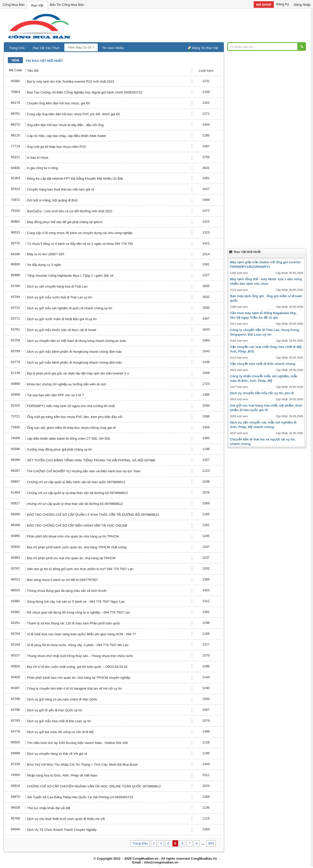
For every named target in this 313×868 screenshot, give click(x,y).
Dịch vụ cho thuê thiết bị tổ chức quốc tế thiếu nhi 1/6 (66, 819)
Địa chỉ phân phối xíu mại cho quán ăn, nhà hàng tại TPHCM (71, 558)
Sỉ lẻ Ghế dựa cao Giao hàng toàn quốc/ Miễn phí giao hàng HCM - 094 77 (82, 634)
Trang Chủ (17, 48)
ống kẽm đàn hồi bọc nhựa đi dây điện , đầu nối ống (65, 125)
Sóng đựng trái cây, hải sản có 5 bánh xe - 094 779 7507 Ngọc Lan (76, 602)
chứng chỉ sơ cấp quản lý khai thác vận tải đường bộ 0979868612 (75, 504)
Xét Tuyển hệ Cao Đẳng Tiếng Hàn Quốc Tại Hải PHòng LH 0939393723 (80, 797)
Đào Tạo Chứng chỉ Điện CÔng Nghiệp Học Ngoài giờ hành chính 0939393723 (85, 92)
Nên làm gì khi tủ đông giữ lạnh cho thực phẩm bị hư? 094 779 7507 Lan (80, 569)
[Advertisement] (199, 25)
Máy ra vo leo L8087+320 (46, 254)
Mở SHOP (264, 5)
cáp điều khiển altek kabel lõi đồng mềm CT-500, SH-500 (69, 439)
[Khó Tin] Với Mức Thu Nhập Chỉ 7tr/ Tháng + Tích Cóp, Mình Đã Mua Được (83, 765)
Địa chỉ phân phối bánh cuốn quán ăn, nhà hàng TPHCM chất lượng (77, 547)
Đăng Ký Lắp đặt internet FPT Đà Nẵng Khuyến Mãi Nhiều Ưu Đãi (75, 179)
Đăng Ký (283, 4)
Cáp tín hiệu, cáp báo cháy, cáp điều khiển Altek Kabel (67, 136)
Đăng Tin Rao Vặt (205, 48)
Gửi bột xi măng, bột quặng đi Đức (52, 200)
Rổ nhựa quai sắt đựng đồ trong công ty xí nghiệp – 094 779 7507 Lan (79, 612)
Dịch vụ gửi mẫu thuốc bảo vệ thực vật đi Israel (62, 330)
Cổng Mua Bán (14, 5)
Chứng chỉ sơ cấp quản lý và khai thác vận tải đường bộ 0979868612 (77, 493)
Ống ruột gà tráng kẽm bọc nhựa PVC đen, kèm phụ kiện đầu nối (75, 417)
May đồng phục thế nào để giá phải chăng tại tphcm (65, 222)
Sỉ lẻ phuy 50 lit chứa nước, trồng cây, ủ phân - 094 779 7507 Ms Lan (78, 645)
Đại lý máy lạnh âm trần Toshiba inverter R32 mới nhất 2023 (71, 81)
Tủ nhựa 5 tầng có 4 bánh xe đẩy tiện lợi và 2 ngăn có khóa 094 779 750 (80, 244)
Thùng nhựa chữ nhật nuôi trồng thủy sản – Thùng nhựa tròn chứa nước (80, 656)
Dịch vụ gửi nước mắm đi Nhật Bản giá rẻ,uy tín (62, 319)
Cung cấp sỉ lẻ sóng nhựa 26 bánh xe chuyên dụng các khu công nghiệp (80, 233)
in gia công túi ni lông (42, 168)
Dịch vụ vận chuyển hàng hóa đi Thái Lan (57, 286)
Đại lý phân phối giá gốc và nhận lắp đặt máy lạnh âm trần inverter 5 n (78, 373)
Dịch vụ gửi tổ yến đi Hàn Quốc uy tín (55, 710)
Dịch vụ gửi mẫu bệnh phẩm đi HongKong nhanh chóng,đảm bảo (74, 362)
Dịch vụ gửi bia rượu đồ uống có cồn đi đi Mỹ (60, 732)
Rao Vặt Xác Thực (46, 48)
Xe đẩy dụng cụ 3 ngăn (44, 265)
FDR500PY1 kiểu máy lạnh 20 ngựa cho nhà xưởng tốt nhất (71, 406)
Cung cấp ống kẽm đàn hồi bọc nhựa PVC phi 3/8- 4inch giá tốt (73, 114)
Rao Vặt (37, 5)
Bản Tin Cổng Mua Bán (67, 5)
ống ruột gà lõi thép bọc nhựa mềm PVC (57, 147)
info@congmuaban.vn (161, 862)
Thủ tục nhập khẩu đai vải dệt (49, 808)
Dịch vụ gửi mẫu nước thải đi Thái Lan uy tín (59, 297)
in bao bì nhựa (38, 158)
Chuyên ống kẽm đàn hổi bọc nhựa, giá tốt (58, 103)
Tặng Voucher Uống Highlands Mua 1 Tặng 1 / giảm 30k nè (70, 276)
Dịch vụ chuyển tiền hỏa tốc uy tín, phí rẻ (262, 393)
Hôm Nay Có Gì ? (81, 47)
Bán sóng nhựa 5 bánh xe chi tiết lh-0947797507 (62, 580)
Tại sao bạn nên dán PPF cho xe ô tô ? (55, 395)
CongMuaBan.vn (146, 859)
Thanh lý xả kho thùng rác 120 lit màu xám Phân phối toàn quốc (74, 623)
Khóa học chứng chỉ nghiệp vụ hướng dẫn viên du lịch (67, 384)
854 (211, 843)
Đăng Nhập (302, 5)
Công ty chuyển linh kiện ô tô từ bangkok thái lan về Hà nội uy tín (74, 688)
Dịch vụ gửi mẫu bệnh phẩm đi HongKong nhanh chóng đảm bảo (74, 352)
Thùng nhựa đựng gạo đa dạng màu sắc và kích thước (67, 591)
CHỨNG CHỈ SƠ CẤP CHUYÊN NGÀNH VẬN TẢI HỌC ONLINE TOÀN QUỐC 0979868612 (94, 786)
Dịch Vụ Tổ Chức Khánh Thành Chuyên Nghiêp (62, 830)
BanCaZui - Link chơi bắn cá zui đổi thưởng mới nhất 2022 (70, 211)
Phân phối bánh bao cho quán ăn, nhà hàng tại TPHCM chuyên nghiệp (79, 678)
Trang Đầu (140, 843)
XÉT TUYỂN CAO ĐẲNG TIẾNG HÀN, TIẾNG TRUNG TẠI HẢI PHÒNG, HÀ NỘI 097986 (91, 460)
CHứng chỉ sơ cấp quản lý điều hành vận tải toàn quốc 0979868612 (76, 482)
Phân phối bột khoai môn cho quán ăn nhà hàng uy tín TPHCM (73, 536)
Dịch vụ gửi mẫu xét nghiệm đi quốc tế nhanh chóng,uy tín (70, 308)
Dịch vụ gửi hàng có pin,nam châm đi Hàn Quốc (62, 699)
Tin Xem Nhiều (113, 48)
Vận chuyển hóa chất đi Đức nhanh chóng (263, 364)
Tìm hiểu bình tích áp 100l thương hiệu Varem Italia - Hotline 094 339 (77, 743)
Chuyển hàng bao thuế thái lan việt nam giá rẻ (60, 189)
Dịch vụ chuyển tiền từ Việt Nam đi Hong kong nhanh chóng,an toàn (77, 341)
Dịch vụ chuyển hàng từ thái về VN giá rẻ (57, 754)
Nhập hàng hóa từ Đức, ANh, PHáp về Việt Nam (62, 775)
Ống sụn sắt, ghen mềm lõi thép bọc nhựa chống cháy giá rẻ (71, 428)
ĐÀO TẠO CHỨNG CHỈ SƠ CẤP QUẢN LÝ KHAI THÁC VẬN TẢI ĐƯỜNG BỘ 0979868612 (93, 515)
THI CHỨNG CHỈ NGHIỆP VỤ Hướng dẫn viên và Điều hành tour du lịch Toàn (84, 471)
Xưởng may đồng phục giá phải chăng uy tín (60, 449)
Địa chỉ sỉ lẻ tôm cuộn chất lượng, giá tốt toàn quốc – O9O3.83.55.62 (77, 667)
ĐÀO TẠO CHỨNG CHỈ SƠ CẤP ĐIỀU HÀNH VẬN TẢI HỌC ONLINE (77, 525)
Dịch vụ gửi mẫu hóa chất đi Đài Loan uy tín (59, 721)
